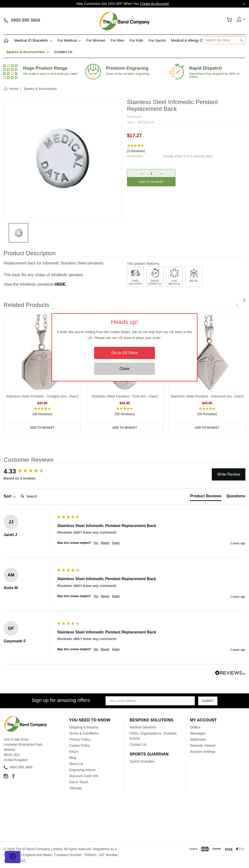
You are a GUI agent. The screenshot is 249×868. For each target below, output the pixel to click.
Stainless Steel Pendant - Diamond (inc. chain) (207, 396)
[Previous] (237, 305)
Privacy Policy (80, 739)
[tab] (206, 497)
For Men (117, 40)
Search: (19, 491)
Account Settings (203, 752)
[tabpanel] (42, 373)
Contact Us (63, 52)
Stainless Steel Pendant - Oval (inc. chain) (125, 396)
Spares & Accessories (28, 52)
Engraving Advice (82, 770)
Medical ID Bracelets (33, 40)
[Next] (244, 300)
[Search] (38, 496)
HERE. (61, 284)
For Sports (157, 40)
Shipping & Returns (84, 727)
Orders (195, 727)
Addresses (198, 739)
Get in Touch (79, 782)
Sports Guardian (142, 761)
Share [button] (116, 543)
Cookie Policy (80, 745)
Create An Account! (154, 4)
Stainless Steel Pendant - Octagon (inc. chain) (42, 396)
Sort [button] (10, 496)
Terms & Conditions (84, 733)
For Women (96, 40)
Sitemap (76, 788)
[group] (29, 471)
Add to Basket (42, 428)
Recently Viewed (203, 745)
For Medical (69, 40)
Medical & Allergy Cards (190, 40)
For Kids (136, 40)
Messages (198, 733)
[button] (186, 149)
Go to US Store (125, 353)
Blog (73, 758)
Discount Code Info (84, 776)
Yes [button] (96, 543)
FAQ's (74, 752)
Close (125, 369)
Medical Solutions (143, 727)
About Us (76, 764)
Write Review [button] (229, 474)
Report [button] (105, 543)
